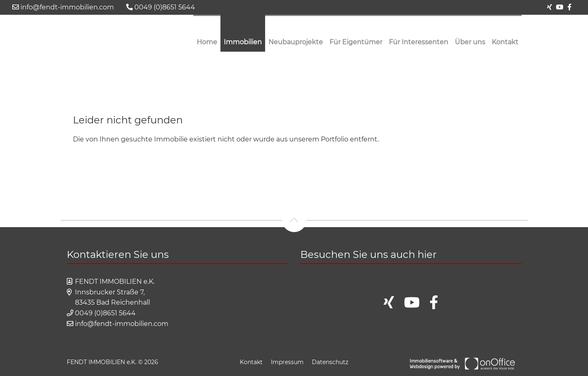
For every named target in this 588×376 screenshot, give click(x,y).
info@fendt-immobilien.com (63, 7)
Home (207, 42)
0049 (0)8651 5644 (161, 7)
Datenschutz (330, 362)
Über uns (470, 42)
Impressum (287, 362)
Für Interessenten (419, 42)
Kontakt (505, 42)
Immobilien (243, 42)
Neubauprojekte (296, 42)
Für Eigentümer (356, 42)
